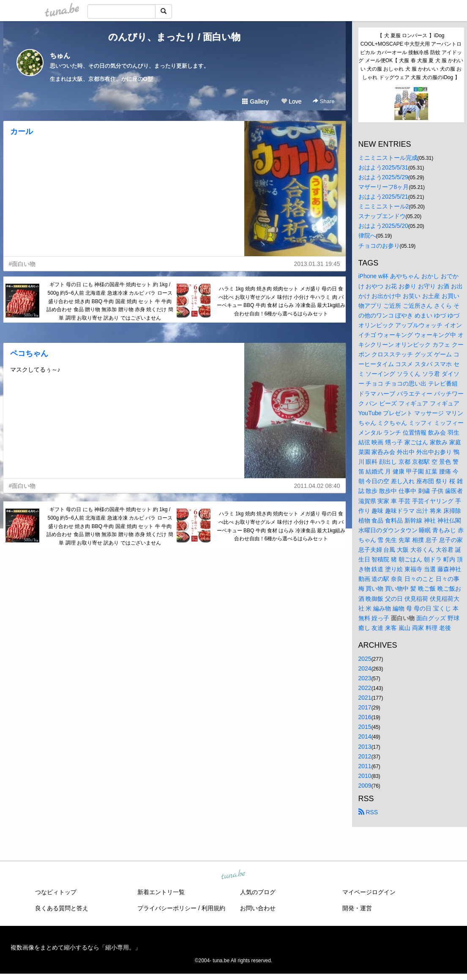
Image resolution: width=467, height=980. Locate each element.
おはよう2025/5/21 (383, 197)
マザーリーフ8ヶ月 (384, 187)
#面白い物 (22, 264)
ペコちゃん (29, 353)
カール (22, 131)
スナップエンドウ (382, 216)
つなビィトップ (56, 892)
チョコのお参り (379, 246)
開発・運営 (357, 908)
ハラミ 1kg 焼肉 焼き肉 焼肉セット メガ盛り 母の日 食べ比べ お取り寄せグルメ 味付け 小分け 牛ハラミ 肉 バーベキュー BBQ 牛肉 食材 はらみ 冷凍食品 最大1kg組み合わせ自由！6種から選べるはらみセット (281, 301)
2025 (365, 659)
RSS (368, 812)
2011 (365, 766)
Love (291, 101)
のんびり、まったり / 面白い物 (174, 37)
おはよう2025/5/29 (383, 177)
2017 (365, 707)
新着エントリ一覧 (161, 892)
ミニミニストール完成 (388, 158)
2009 (365, 786)
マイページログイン (369, 892)
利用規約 (213, 908)
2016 (365, 717)
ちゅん (60, 56)
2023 (365, 678)
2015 (365, 727)
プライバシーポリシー (167, 908)
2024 (365, 668)
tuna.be (233, 875)
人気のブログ (258, 892)
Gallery (255, 101)
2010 (365, 776)
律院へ (367, 235)
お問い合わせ (258, 908)
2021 (365, 698)
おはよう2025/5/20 (383, 226)
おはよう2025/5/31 (383, 167)
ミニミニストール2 (384, 206)
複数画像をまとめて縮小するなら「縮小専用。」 (76, 947)
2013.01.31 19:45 (317, 264)
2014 (365, 736)
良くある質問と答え (62, 908)
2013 (365, 747)
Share (324, 101)
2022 (365, 688)
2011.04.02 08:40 (317, 486)
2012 (365, 756)
